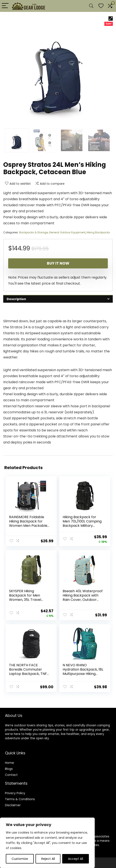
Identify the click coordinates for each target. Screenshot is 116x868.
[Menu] (5, 6)
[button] (111, 19)
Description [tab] (16, 299)
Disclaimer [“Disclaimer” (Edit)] (13, 803)
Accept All (76, 859)
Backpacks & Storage (33, 232)
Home (9, 761)
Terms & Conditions (20, 797)
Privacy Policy (15, 791)
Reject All (48, 859)
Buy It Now (58, 263)
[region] (47, 843)
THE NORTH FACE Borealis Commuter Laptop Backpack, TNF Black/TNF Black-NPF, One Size (28, 672)
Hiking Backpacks (98, 232)
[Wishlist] (101, 6)
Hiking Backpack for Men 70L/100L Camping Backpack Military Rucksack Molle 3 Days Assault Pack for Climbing (82, 528)
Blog (8, 767)
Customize (20, 859)
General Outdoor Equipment (67, 232)
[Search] (91, 6)
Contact (11, 773)
